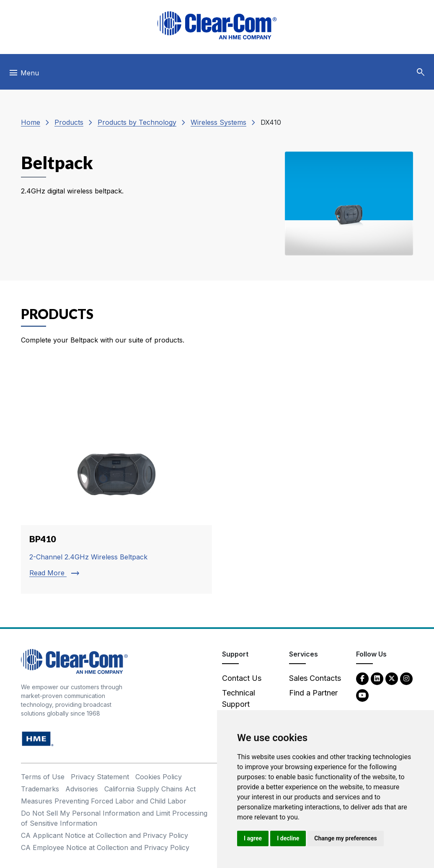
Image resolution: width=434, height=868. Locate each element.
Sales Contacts (315, 678)
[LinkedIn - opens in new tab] (377, 678)
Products (69, 122)
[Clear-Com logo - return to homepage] (217, 25)
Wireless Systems (218, 122)
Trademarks (40, 789)
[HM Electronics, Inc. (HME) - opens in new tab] (38, 738)
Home (31, 122)
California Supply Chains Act (150, 789)
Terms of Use (43, 777)
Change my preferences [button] (345, 838)
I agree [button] (253, 838)
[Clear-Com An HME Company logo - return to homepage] (74, 661)
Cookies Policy (159, 777)
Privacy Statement (100, 777)
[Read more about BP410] (116, 482)
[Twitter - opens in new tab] (392, 678)
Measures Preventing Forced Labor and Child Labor (104, 801)
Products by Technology (137, 122)
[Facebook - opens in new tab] (362, 678)
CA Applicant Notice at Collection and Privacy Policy (105, 835)
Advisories (82, 789)
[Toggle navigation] (24, 75)
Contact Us (242, 678)
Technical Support (239, 698)
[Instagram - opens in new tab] (406, 678)
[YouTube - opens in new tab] (362, 695)
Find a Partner (313, 693)
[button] (421, 72)
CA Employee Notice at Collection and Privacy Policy (105, 847)
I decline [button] (288, 838)
